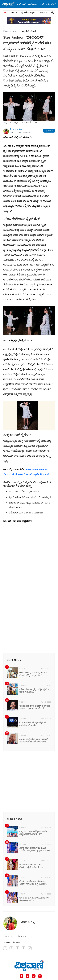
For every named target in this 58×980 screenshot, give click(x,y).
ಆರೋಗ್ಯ (50, 4)
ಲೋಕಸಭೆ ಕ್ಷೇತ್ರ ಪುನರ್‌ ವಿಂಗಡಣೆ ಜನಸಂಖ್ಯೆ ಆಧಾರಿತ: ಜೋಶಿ (35, 708)
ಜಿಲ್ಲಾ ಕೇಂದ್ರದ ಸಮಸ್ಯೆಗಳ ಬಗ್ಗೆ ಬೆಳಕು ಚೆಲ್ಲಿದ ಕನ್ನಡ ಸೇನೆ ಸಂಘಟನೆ (33, 674)
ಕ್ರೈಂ (53, 13)
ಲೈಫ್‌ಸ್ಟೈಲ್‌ (22, 4)
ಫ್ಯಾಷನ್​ (44, 13)
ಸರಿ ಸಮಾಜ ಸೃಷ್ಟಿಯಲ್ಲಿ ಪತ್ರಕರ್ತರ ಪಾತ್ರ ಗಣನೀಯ (35, 691)
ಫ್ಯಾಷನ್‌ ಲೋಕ (29, 31)
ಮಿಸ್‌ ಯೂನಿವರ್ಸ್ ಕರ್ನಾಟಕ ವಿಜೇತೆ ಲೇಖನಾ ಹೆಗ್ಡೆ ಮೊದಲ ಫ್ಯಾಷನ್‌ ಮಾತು (33, 883)
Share (49, 131)
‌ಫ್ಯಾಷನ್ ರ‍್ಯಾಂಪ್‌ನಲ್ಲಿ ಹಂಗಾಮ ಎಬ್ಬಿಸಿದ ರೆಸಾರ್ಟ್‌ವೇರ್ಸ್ (33, 833)
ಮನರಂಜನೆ (33, 4)
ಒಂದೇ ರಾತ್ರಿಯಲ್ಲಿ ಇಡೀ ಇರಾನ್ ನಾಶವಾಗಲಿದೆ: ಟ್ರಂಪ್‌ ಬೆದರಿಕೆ (34, 741)
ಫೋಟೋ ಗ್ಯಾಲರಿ (29, 13)
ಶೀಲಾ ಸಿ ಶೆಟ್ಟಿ (16, 130)
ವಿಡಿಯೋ (13, 13)
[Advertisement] (29, 557)
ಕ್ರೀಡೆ (42, 4)
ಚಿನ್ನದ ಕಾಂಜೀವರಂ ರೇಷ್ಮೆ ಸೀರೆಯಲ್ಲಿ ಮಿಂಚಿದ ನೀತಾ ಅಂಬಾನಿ (31, 866)
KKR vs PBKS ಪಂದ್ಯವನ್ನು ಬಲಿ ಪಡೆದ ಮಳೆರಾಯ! (33, 724)
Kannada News (10, 31)
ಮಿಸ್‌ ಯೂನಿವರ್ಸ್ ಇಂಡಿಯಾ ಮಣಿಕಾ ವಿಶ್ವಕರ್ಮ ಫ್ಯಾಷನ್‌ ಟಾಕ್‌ (35, 850)
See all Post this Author (18, 936)
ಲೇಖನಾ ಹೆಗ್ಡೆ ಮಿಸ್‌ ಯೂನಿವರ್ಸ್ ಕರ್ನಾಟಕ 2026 (34, 899)
